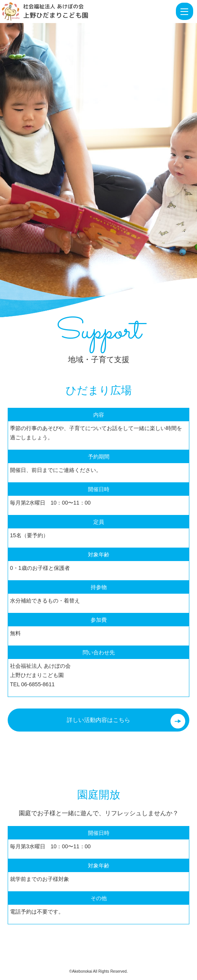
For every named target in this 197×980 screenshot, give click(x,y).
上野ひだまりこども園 (56, 15)
